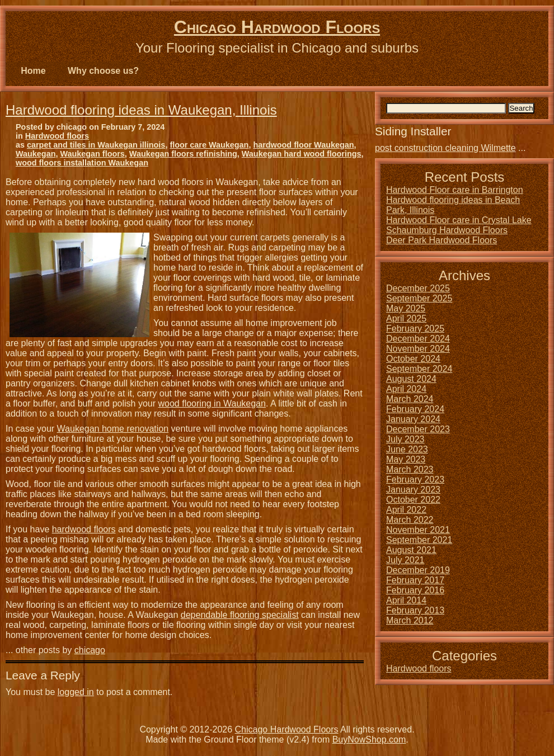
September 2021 (419, 540)
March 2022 (410, 520)
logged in (76, 692)
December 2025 (418, 288)
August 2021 (411, 550)
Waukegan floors (92, 154)
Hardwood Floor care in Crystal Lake (459, 220)
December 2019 (418, 570)
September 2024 (419, 369)
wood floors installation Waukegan (82, 163)
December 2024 (418, 339)
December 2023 (418, 429)
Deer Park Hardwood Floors (442, 240)
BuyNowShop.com (369, 740)
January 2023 (413, 490)
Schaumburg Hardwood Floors (447, 230)
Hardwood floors (57, 136)
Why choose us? (103, 71)
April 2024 (406, 389)
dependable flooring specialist (240, 615)
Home (33, 71)
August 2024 (411, 379)
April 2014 (406, 600)
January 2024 (413, 419)
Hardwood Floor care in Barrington (455, 190)
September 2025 (419, 298)
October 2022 (413, 500)
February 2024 (415, 409)
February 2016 (415, 590)
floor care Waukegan (209, 145)
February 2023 (415, 479)
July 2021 (405, 560)
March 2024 (410, 399)
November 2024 (418, 349)
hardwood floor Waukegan (303, 145)
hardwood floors (84, 529)
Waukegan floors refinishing (183, 154)
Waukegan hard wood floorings (302, 154)
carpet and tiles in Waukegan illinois (96, 145)
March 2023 (410, 469)
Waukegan (36, 154)
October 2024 (413, 359)
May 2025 (406, 308)
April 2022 (406, 510)
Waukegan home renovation (113, 429)
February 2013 (415, 610)
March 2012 (410, 620)
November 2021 (418, 530)
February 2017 (415, 580)
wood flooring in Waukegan (212, 403)
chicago (90, 650)
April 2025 (406, 318)
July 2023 (405, 439)
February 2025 (415, 329)
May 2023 (406, 459)
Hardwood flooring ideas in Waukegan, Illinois (141, 110)
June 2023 (407, 449)
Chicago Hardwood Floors (277, 27)
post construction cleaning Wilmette (445, 148)
